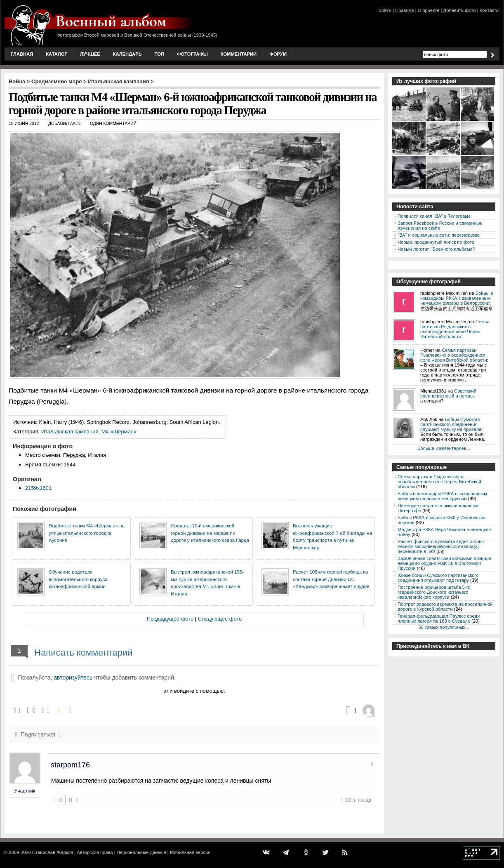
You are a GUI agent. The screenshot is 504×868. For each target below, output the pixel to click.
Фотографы (192, 54)
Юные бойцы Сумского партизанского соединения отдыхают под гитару (438, 578)
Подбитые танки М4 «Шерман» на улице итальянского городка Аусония (87, 533)
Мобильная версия (190, 852)
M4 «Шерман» (119, 432)
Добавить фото (460, 10)
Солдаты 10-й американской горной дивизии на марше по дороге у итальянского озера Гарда (210, 533)
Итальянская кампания (118, 81)
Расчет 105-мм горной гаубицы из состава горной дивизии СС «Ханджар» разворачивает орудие (331, 579)
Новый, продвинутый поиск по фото (436, 242)
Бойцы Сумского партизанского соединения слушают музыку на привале (451, 424)
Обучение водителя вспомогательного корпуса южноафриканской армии (78, 579)
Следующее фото (220, 619)
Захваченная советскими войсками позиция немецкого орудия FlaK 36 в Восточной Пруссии (444, 563)
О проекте (429, 10)
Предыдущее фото (170, 619)
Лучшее (90, 54)
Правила (404, 10)
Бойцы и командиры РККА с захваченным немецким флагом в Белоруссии (457, 298)
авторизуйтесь (73, 677)
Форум (278, 54)
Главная (22, 54)
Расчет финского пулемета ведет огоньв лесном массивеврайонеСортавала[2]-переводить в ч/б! (441, 546)
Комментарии (239, 54)
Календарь (127, 54)
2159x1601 (38, 488)
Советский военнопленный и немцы (448, 393)
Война (17, 81)
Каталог (57, 54)
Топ (159, 54)
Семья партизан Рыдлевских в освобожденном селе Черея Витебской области (455, 329)
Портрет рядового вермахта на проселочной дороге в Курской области (445, 607)
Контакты (490, 10)
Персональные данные (141, 852)
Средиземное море (57, 81)
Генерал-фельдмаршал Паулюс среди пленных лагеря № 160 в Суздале (439, 619)
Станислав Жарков (53, 852)
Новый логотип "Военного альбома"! (437, 249)
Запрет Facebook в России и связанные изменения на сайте (440, 226)
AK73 (75, 123)
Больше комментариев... (444, 448)
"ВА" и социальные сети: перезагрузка (439, 235)
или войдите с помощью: (194, 691)
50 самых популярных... (444, 627)
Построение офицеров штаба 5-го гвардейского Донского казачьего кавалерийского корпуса (434, 592)
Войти (385, 10)
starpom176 (70, 765)
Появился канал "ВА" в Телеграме (434, 216)
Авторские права (95, 852)
